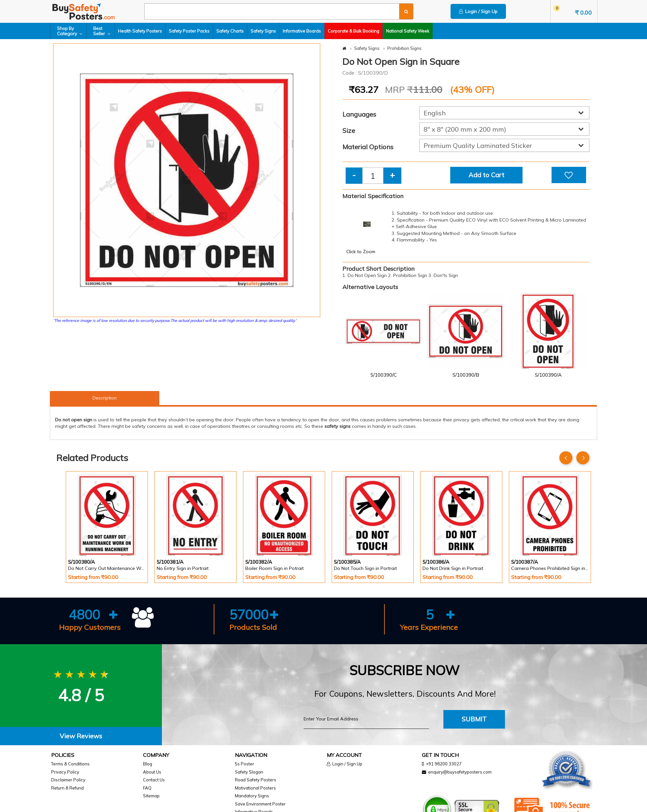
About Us (152, 772)
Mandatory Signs (252, 796)
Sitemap (151, 796)
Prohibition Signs (404, 48)
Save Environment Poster (260, 804)
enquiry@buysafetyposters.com (460, 772)
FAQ (147, 788)
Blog (148, 764)
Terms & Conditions (70, 764)
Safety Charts (230, 31)
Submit (474, 719)
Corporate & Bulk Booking (353, 31)
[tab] (81, 736)
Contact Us (154, 780)
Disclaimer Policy (68, 780)
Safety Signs (263, 31)
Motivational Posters (255, 788)
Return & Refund (67, 788)
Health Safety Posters (140, 31)
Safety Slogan (249, 772)
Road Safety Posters (256, 780)
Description (105, 398)
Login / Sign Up (478, 11)
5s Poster (244, 764)
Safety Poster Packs (189, 31)
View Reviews (81, 736)
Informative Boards (302, 31)
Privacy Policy (65, 772)
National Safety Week (408, 31)
